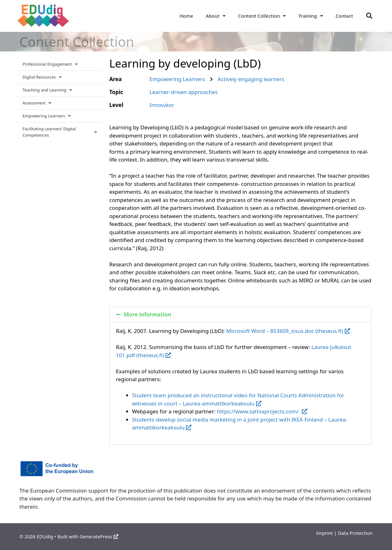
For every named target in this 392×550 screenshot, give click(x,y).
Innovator (162, 105)
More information (148, 314)
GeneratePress (99, 536)
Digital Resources (42, 77)
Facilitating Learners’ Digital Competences (60, 132)
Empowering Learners (47, 116)
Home (186, 16)
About (215, 16)
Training (311, 16)
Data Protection (355, 533)
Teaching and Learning (47, 90)
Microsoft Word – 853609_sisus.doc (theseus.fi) (288, 331)
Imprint (324, 533)
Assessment (37, 103)
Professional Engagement (50, 64)
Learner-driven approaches (184, 92)
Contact (344, 16)
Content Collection (262, 16)
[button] (369, 16)
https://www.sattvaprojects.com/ (262, 411)
